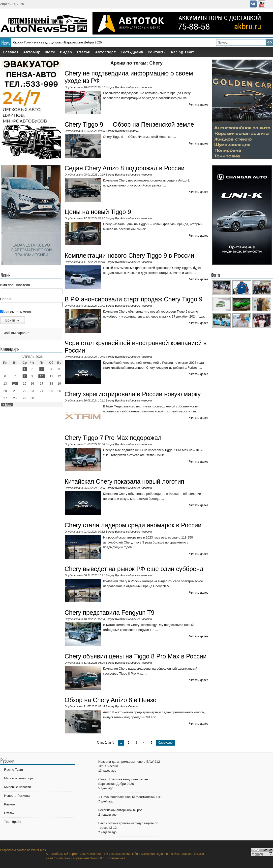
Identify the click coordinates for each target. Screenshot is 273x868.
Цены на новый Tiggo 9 (98, 212)
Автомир (32, 52)
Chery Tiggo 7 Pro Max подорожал (113, 438)
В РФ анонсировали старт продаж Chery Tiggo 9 (134, 299)
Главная (11, 52)
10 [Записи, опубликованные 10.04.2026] (41, 376)
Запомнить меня (16, 312)
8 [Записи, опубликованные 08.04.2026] (25, 376)
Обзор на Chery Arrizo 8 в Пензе (111, 700)
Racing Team (183, 52)
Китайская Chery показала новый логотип (124, 481)
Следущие (165, 743)
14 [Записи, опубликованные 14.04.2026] (15, 383)
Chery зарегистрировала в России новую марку (133, 394)
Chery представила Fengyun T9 (110, 613)
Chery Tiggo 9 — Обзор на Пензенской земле (129, 124)
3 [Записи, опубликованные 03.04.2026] (42, 369)
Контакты (157, 52)
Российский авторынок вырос (121, 810)
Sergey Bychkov (115, 87)
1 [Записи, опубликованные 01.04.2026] (25, 369)
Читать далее (199, 104)
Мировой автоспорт (19, 778)
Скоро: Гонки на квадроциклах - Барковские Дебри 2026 (57, 42)
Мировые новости (140, 87)
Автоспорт (106, 52)
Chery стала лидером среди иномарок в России (133, 525)
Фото (50, 52)
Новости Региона (17, 796)
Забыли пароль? (17, 333)
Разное (10, 804)
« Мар (7, 405)
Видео (66, 52)
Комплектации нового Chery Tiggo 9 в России (129, 255)
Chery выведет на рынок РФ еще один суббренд (134, 569)
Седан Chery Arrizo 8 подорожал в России (125, 168)
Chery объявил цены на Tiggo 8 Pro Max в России (136, 656)
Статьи (84, 52)
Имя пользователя (15, 285)
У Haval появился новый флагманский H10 (130, 797)
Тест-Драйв (132, 52)
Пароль (6, 299)
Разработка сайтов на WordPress (23, 850)
